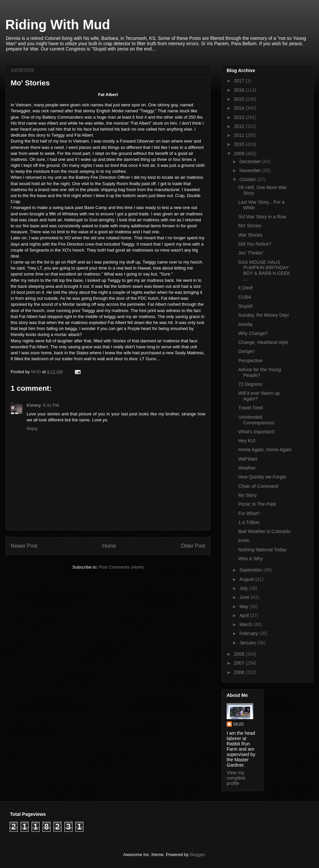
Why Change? (253, 333)
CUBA (245, 297)
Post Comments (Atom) (121, 567)
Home (109, 546)
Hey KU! (247, 441)
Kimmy (34, 405)
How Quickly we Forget (262, 477)
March (246, 624)
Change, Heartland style (263, 342)
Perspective (250, 361)
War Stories (250, 235)
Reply (32, 429)
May (244, 606)
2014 (240, 108)
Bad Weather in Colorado (264, 531)
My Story (247, 495)
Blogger (197, 855)
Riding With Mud (58, 25)
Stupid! (246, 306)
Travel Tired (250, 408)
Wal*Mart (248, 459)
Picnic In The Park (257, 504)
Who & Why (251, 559)
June (245, 597)
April (245, 615)
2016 (240, 90)
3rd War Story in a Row (262, 217)
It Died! (246, 288)
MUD (239, 724)
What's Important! (256, 432)
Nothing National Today (262, 550)
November (251, 170)
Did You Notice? (255, 244)
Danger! (247, 351)
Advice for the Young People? (260, 372)
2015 (240, 99)
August (247, 579)
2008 (240, 654)
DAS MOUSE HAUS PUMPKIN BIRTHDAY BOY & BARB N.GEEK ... (264, 271)
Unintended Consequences (256, 420)
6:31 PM (51, 405)
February (249, 633)
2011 (240, 135)
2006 (240, 672)
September (251, 570)
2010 (240, 144)
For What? (249, 513)
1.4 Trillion (249, 522)
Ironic (244, 540)
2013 (240, 117)
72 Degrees (250, 384)
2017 (240, 81)
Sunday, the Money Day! (264, 315)
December (251, 162)
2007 (240, 663)
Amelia (245, 324)
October (248, 179)
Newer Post (24, 546)
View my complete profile (236, 778)
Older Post (193, 546)
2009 (240, 154)
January (248, 643)
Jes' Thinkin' (251, 253)
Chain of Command (258, 486)
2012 (240, 126)
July (244, 588)
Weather (247, 468)
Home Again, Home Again (265, 450)
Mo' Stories (250, 226)
